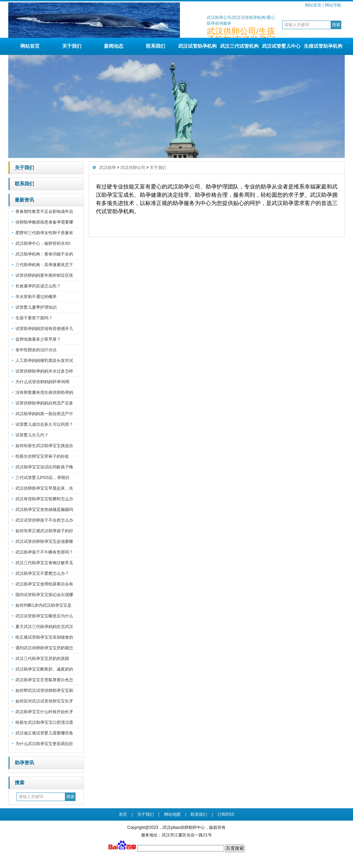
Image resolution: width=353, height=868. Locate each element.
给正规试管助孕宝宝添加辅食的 (44, 637)
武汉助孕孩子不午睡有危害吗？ (44, 552)
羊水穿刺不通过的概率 (36, 297)
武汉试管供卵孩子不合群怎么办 (44, 520)
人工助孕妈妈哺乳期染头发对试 (44, 361)
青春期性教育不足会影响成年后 (44, 212)
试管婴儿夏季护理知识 (36, 307)
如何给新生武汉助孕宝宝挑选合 (44, 446)
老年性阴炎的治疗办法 (36, 350)
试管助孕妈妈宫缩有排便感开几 (44, 329)
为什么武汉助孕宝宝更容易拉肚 (44, 744)
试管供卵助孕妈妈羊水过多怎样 (44, 371)
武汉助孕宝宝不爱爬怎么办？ (42, 573)
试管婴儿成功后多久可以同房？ (44, 424)
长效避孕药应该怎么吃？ (38, 286)
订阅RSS (226, 814)
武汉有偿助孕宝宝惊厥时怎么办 (44, 499)
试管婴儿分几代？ (32, 435)
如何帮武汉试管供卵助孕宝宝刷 (44, 690)
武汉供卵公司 (133, 168)
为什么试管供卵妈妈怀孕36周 (42, 382)
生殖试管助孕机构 (323, 46)
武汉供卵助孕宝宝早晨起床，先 (44, 488)
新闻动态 (114, 46)
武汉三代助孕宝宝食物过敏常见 (44, 563)
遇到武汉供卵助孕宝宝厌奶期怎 (44, 648)
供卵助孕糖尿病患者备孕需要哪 (44, 222)
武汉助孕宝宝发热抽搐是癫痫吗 (44, 510)
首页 (123, 814)
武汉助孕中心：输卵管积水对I (43, 243)
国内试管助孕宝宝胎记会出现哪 (44, 595)
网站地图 (172, 814)
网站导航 (333, 5)
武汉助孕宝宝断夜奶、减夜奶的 (44, 669)
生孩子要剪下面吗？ (34, 318)
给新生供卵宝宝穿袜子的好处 (42, 456)
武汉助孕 (107, 168)
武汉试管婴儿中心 (281, 46)
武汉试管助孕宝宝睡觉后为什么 (44, 616)
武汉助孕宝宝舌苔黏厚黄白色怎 (44, 680)
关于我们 (72, 46)
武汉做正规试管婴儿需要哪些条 (44, 733)
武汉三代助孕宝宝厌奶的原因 (42, 659)
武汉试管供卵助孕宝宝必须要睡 (44, 541)
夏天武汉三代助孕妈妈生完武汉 (44, 627)
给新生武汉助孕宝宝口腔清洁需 (44, 722)
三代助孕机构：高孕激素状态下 (44, 265)
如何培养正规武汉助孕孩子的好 (44, 531)
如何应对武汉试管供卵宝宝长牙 (44, 701)
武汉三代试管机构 (239, 46)
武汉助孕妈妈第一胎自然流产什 (44, 414)
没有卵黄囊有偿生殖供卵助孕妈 (44, 392)
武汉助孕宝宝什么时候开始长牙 (44, 712)
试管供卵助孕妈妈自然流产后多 (44, 403)
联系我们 (156, 46)
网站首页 (313, 5)
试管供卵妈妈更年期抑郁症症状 (44, 275)
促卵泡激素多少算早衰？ (38, 339)
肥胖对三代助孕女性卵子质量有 (44, 233)
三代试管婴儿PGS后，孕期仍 (42, 478)
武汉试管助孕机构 (197, 46)
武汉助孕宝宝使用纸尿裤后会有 (44, 584)
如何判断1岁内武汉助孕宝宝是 (43, 605)
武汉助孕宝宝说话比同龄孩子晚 (44, 467)
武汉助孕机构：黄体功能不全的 (44, 254)
